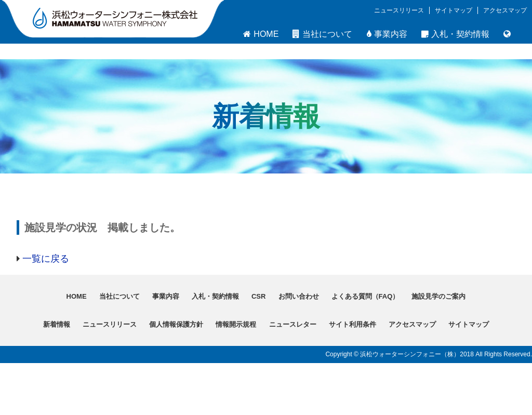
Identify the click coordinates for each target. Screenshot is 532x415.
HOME (261, 34)
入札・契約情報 (455, 34)
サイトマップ (454, 10)
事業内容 (387, 34)
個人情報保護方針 (176, 324)
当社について (322, 34)
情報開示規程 (236, 324)
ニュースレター (293, 324)
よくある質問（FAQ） (365, 296)
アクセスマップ (505, 10)
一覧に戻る (46, 259)
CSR (258, 296)
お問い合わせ (299, 296)
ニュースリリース (399, 10)
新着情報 (57, 324)
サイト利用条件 (353, 324)
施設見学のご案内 (438, 296)
